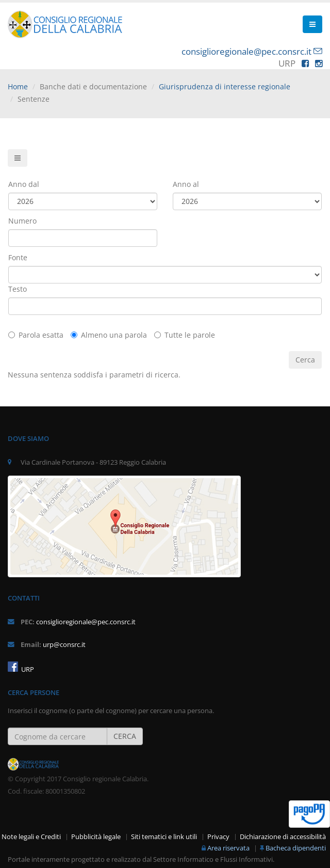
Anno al (186, 184)
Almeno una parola (109, 335)
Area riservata (228, 848)
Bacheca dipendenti (296, 848)
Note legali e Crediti (31, 837)
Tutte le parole (185, 335)
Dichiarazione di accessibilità (283, 837)
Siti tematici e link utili (164, 837)
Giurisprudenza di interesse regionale (225, 86)
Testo (18, 289)
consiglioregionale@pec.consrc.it (246, 51)
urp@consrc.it (64, 645)
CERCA (125, 736)
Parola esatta (36, 335)
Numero (22, 221)
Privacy (218, 837)
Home (18, 86)
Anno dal (24, 184)
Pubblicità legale (96, 837)
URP (27, 669)
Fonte (18, 257)
